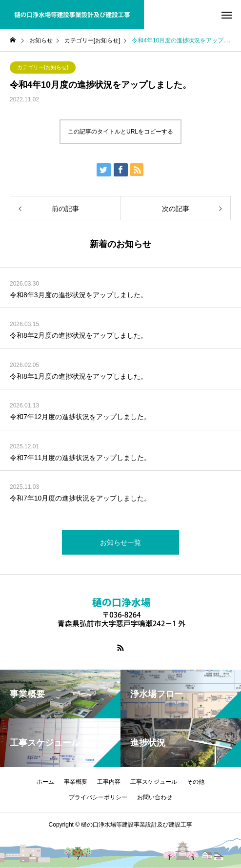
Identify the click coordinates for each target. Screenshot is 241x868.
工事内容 (109, 782)
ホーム (45, 782)
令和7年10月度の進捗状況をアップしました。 (80, 498)
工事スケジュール (154, 782)
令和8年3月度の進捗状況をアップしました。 (79, 295)
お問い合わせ (155, 797)
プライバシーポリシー (98, 797)
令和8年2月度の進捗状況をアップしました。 (79, 335)
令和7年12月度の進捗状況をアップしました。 (80, 417)
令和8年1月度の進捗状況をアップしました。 (79, 376)
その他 (196, 782)
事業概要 (76, 782)
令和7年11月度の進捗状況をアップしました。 (80, 458)
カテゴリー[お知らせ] (43, 67)
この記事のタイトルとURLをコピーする (120, 132)
